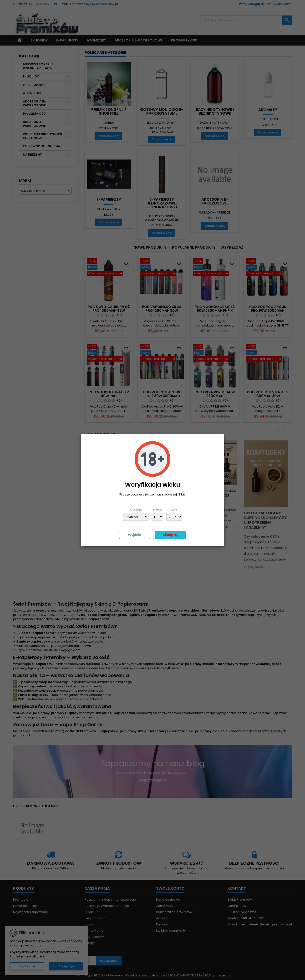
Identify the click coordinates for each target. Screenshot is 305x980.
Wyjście (135, 535)
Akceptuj (170, 535)
